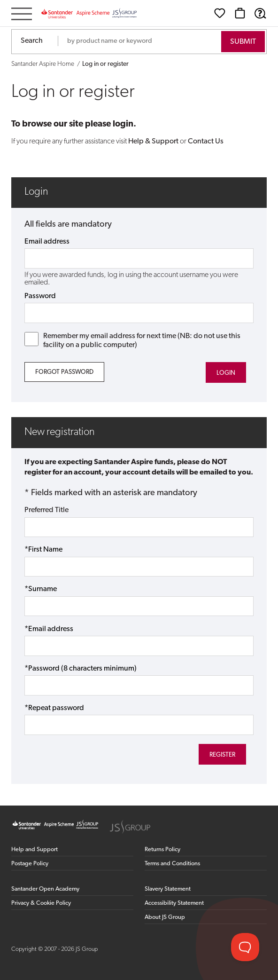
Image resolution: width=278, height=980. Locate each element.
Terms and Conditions (172, 864)
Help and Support (35, 850)
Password (40, 296)
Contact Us (206, 142)
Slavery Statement (168, 889)
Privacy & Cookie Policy (41, 903)
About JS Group (165, 917)
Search (32, 41)
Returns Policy (162, 850)
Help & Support (153, 142)
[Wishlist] (220, 13)
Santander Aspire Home (43, 64)
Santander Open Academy (45, 889)
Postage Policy (30, 864)
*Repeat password (54, 708)
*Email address (49, 629)
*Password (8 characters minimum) (81, 669)
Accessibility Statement (174, 903)
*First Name (43, 550)
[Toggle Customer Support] (245, 947)
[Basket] (240, 13)
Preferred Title (46, 510)
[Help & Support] (260, 13)
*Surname (41, 589)
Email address (47, 242)
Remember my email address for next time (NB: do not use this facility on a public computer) (132, 340)
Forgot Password (64, 372)
